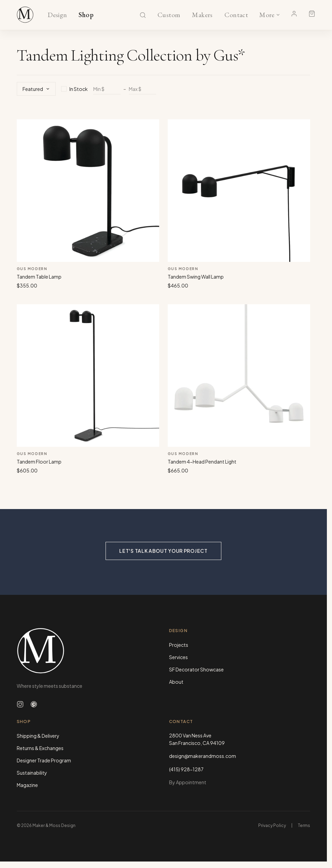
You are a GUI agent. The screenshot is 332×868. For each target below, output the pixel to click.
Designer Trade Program (44, 760)
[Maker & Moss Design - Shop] (25, 15)
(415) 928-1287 (186, 769)
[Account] (294, 14)
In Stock (74, 89)
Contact (236, 15)
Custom (169, 15)
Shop (86, 15)
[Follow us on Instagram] (20, 704)
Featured (36, 89)
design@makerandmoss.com (203, 756)
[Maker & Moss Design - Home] (87, 651)
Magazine (27, 785)
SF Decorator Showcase (196, 669)
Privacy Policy (272, 825)
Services (178, 657)
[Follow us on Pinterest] (34, 704)
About (176, 682)
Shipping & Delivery (38, 736)
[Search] (143, 15)
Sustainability (32, 773)
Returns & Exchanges (40, 748)
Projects (179, 645)
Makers (202, 15)
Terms (304, 825)
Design (57, 15)
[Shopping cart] (312, 14)
